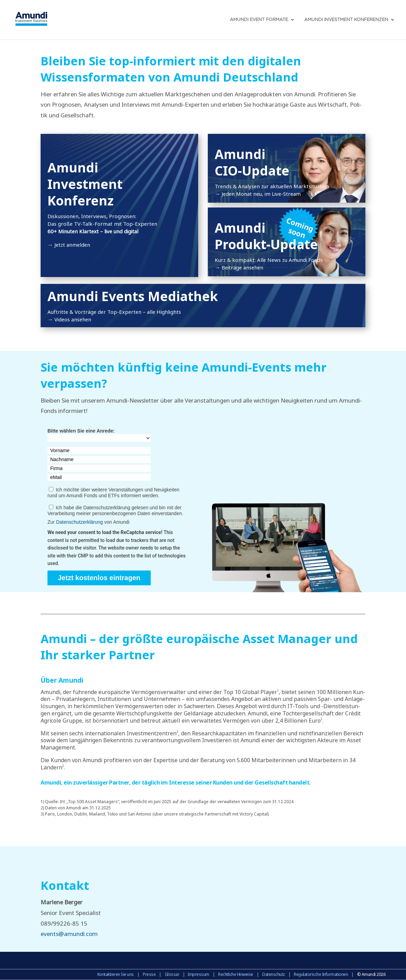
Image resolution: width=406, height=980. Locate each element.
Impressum (198, 974)
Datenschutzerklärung (79, 522)
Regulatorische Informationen (321, 974)
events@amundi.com (69, 934)
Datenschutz (274, 974)
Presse (149, 974)
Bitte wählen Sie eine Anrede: (81, 431)
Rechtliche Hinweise (236, 974)
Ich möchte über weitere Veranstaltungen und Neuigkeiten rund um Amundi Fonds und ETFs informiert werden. (113, 493)
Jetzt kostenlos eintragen (99, 578)
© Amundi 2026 (371, 974)
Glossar (172, 974)
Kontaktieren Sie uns (116, 974)
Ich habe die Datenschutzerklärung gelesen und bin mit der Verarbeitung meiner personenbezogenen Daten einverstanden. (115, 510)
